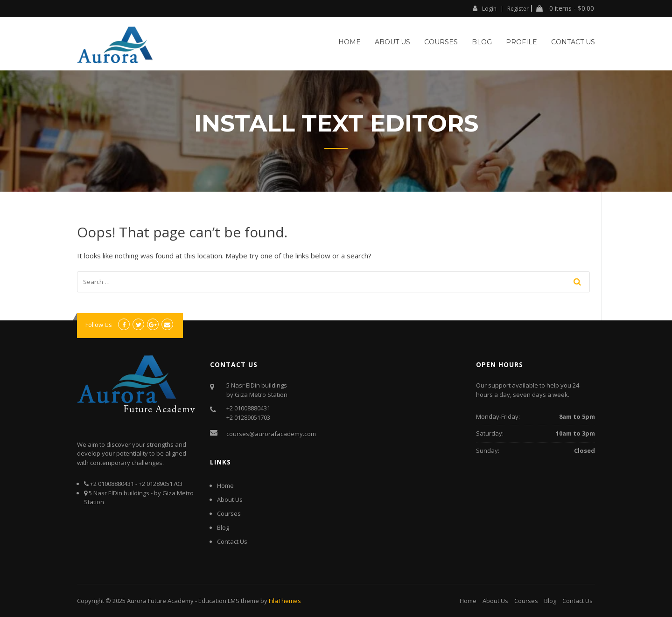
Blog (482, 42)
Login (485, 8)
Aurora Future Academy (160, 601)
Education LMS (219, 601)
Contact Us (573, 42)
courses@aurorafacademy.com (271, 434)
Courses (441, 42)
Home (350, 42)
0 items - (565, 8)
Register (518, 9)
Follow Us (99, 325)
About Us (392, 42)
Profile (521, 42)
